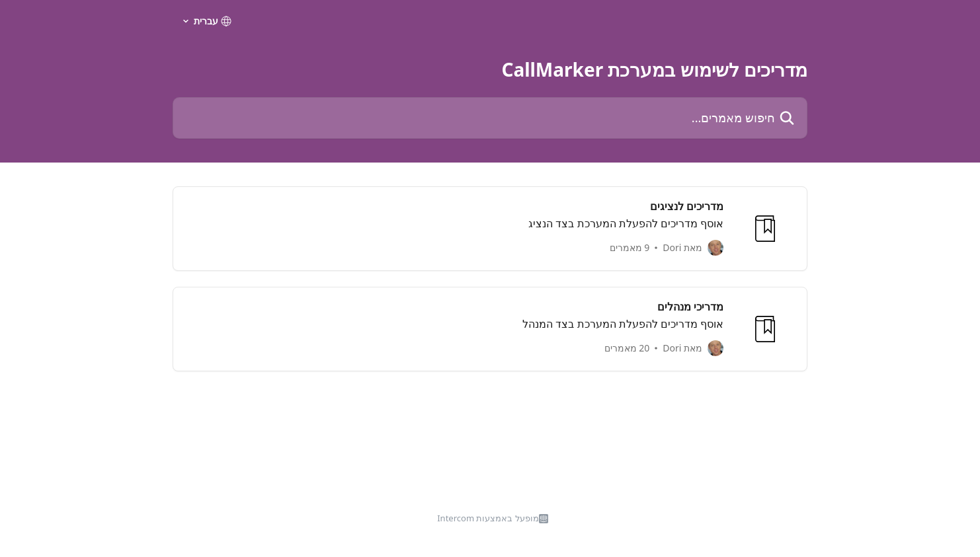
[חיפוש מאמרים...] (490, 118)
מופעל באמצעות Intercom (488, 518)
